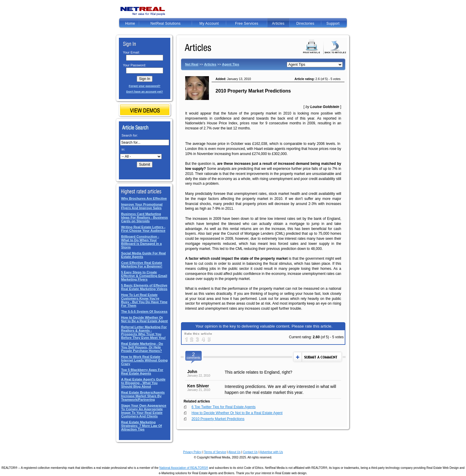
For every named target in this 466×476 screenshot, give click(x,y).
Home (130, 24)
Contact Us (250, 452)
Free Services (247, 24)
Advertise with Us (271, 452)
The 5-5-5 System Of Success (144, 311)
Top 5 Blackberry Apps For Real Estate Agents (142, 372)
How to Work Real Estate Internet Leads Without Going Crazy (144, 360)
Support (333, 24)
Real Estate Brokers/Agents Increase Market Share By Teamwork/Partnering (143, 396)
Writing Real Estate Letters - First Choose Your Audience (143, 229)
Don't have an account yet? (145, 91)
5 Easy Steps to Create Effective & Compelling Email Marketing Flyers (144, 276)
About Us (234, 452)
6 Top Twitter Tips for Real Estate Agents (223, 407)
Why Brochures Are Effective (144, 198)
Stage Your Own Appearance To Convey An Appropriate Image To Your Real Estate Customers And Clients (144, 411)
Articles (278, 24)
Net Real (192, 64)
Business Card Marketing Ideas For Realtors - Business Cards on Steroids (144, 217)
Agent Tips (231, 64)
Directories (305, 24)
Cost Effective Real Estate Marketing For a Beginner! (142, 264)
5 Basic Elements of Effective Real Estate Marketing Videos (144, 287)
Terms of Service (215, 452)
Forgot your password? (144, 86)
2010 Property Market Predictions (218, 419)
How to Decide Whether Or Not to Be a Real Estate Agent (144, 319)
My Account (209, 24)
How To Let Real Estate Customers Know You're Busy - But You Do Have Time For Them (144, 300)
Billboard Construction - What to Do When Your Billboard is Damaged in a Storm (141, 242)
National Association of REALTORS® (184, 468)
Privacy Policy (192, 452)
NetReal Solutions (165, 24)
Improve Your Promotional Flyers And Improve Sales (142, 206)
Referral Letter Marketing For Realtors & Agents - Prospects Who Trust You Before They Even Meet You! (144, 332)
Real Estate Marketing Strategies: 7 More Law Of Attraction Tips (141, 426)
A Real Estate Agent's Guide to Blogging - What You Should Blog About (143, 383)
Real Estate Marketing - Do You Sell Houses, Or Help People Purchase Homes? (142, 347)
